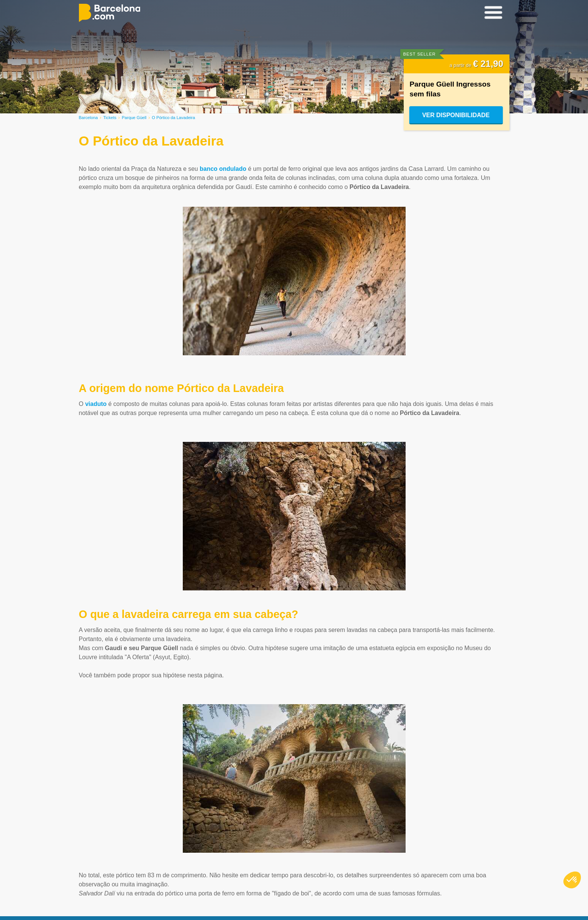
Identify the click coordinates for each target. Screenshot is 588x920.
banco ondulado (223, 169)
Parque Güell (134, 118)
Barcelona (88, 118)
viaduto (96, 404)
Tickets (110, 118)
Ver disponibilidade (456, 115)
